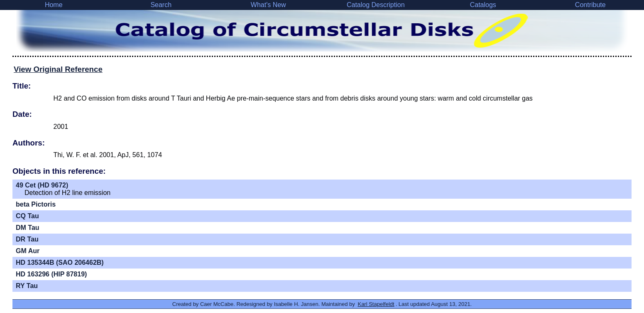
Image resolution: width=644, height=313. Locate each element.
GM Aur (28, 251)
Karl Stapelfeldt (376, 304)
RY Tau (27, 286)
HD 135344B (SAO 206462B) (60, 262)
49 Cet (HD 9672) (42, 185)
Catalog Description (376, 5)
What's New (268, 5)
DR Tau (27, 239)
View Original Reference (58, 69)
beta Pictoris (36, 204)
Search (161, 5)
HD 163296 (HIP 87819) (51, 274)
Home (54, 5)
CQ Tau (27, 216)
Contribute (590, 5)
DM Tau (28, 228)
